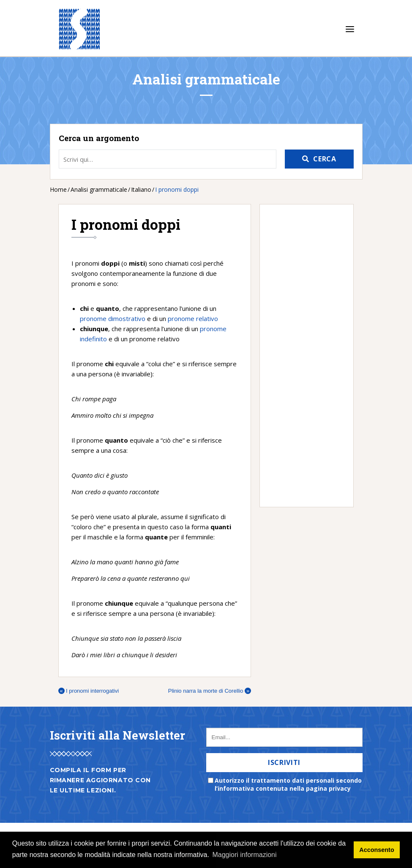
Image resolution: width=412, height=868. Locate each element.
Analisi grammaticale (99, 189)
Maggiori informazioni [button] (244, 855)
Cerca (325, 159)
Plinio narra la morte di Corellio (210, 691)
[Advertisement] (302, 356)
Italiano (141, 189)
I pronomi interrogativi (89, 691)
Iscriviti (284, 762)
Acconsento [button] (377, 850)
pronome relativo (193, 318)
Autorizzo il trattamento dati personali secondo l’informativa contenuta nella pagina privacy (288, 784)
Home (58, 189)
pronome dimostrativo (113, 318)
